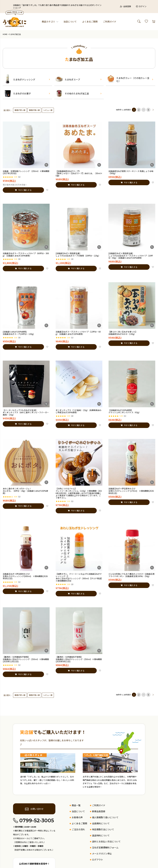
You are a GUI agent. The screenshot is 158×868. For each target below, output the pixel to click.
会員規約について (101, 823)
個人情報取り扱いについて (105, 817)
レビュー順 (48, 110)
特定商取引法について (103, 829)
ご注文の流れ (78, 829)
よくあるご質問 (90, 22)
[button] (153, 110)
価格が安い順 (20, 110)
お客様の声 (77, 817)
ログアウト (98, 860)
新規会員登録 (99, 811)
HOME (5, 34)
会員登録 (125, 6)
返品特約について (101, 835)
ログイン (141, 6)
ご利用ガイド (110, 22)
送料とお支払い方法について (106, 841)
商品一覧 (76, 805)
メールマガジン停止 (102, 853)
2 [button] (139, 110)
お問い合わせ (34, 809)
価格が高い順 (34, 110)
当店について (70, 22)
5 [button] (148, 110)
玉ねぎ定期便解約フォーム (105, 847)
